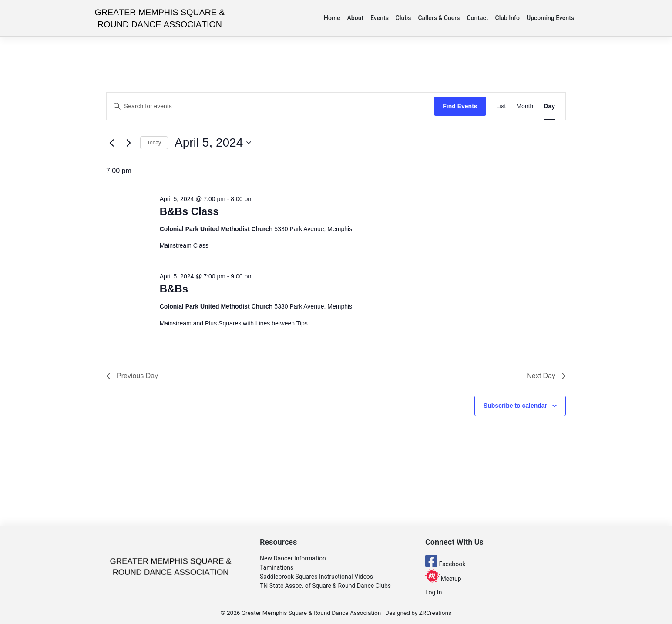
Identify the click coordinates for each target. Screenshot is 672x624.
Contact (477, 18)
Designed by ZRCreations (418, 613)
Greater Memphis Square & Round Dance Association (311, 613)
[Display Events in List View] (501, 106)
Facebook (445, 564)
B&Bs (174, 289)
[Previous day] (111, 143)
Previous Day (132, 376)
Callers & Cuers (439, 18)
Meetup (443, 579)
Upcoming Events (550, 18)
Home (332, 18)
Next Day (546, 376)
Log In (433, 592)
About (356, 18)
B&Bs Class (189, 211)
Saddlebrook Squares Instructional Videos (316, 577)
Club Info (508, 18)
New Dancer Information (293, 558)
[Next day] (128, 143)
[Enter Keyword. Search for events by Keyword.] (270, 106)
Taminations (277, 567)
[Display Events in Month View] (525, 106)
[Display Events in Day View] (549, 106)
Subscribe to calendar (515, 406)
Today (154, 143)
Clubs (403, 18)
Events (380, 18)
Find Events (460, 106)
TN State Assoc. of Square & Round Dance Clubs (325, 586)
